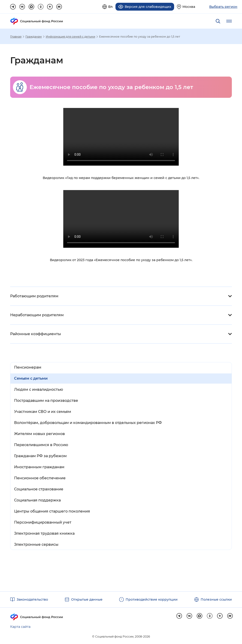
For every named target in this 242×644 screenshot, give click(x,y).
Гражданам (34, 36)
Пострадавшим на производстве (46, 400)
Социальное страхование (39, 489)
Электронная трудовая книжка (44, 533)
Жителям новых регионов (39, 434)
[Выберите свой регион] (186, 7)
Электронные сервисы (36, 544)
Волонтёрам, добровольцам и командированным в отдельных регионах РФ (88, 422)
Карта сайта (20, 627)
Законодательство (32, 599)
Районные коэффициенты (36, 334)
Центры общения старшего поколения (52, 511)
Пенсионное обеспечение (40, 478)
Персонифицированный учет (43, 522)
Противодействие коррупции (152, 599)
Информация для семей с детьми (70, 36)
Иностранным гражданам (39, 467)
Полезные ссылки (216, 599)
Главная (16, 36)
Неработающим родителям (37, 315)
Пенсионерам (28, 367)
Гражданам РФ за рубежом (40, 456)
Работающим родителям (34, 296)
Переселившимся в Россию (41, 445)
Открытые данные (87, 599)
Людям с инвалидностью (39, 389)
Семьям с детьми (31, 378)
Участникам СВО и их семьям (43, 411)
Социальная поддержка (37, 500)
